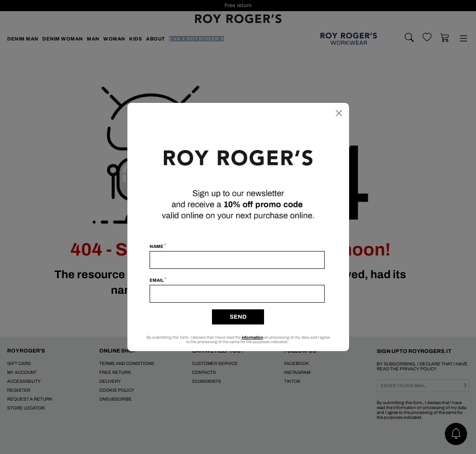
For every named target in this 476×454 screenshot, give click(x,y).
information (252, 337)
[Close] (339, 113)
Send (238, 317)
